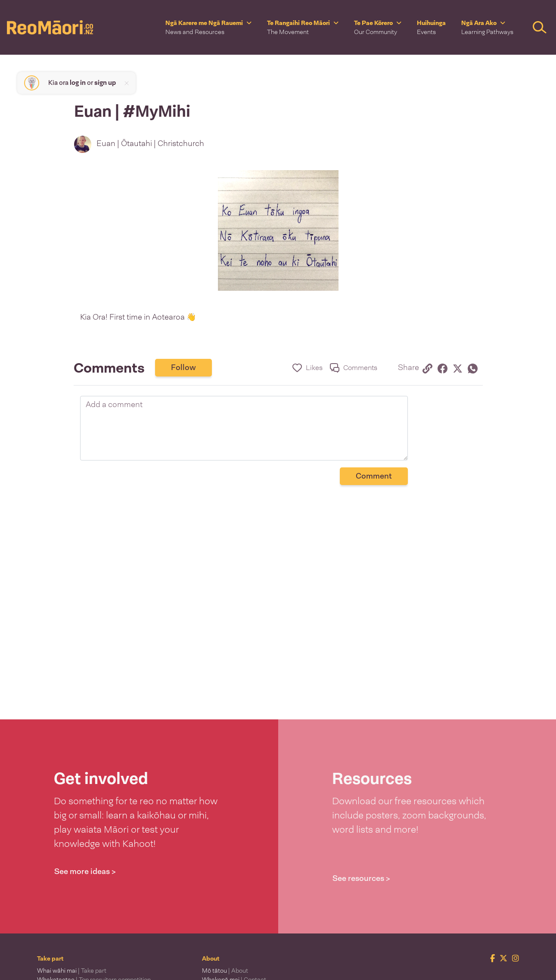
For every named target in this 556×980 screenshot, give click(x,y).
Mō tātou (225, 971)
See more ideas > (85, 871)
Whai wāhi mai (72, 971)
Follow (183, 367)
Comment (374, 476)
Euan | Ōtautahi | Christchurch (150, 143)
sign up (105, 83)
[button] (208, 27)
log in (78, 83)
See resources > (361, 878)
